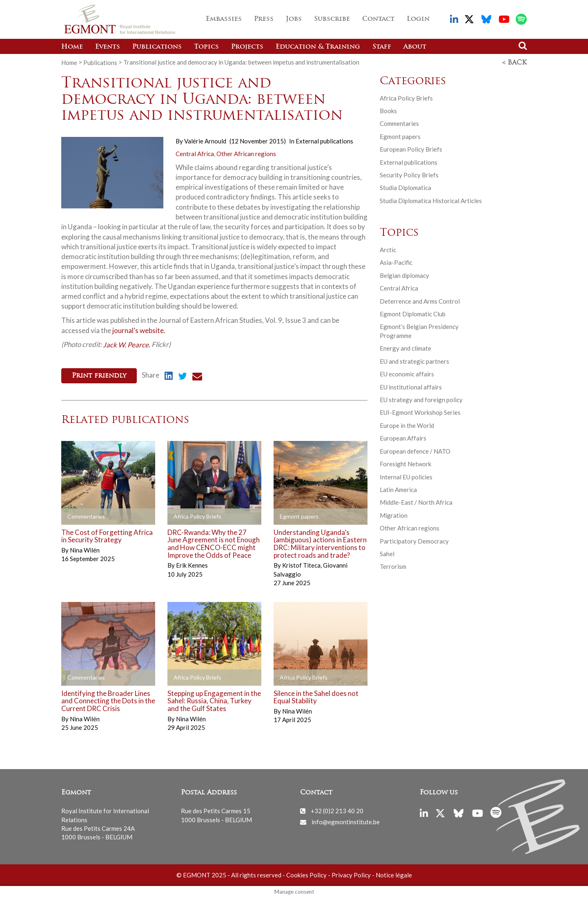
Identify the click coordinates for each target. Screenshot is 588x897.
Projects (247, 47)
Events (108, 47)
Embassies (224, 19)
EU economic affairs (407, 374)
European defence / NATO (415, 451)
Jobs (294, 19)
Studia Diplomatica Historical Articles (431, 200)
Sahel (387, 553)
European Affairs (403, 438)
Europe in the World (407, 425)
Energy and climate (405, 348)
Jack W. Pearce (126, 344)
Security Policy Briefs (409, 174)
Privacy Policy (351, 874)
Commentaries (399, 123)
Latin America (398, 489)
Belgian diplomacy (404, 275)
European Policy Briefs (411, 149)
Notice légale (394, 874)
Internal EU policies (406, 476)
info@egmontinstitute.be (346, 821)
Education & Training (318, 47)
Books (388, 110)
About (415, 47)
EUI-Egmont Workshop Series (420, 412)
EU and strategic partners (414, 361)
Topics (206, 47)
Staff (382, 47)
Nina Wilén (85, 549)
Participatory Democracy (414, 541)
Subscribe (332, 19)
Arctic (388, 249)
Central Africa (195, 153)
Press (264, 19)
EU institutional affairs (411, 386)
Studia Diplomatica (405, 187)
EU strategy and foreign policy (421, 399)
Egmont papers (400, 136)
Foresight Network (405, 463)
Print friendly (99, 376)
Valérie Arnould (205, 141)
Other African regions (246, 153)
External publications (324, 141)
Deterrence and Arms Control (420, 301)
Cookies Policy (306, 874)
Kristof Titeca (302, 564)
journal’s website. (138, 330)
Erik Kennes (192, 564)
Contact (378, 19)
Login (418, 19)
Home (72, 47)
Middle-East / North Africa (416, 502)
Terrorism (393, 566)
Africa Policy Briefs (406, 97)
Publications (157, 47)
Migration (394, 515)
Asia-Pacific (396, 262)
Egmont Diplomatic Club (413, 313)
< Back (514, 63)
